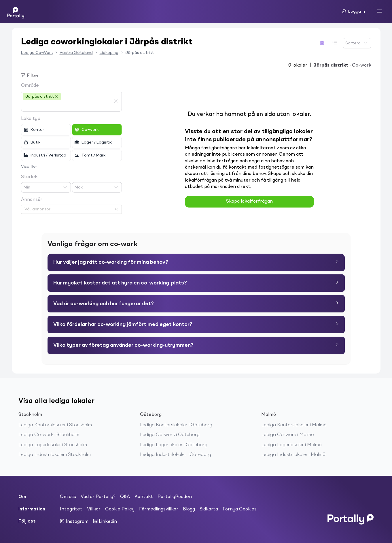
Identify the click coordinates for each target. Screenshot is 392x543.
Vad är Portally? (98, 497)
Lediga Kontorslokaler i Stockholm (55, 425)
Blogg (189, 509)
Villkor (94, 509)
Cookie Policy (120, 509)
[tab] (196, 262)
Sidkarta (209, 509)
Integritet (71, 509)
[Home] (16, 12)
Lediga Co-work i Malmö (288, 435)
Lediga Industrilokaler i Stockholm (55, 455)
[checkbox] (46, 130)
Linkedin (105, 521)
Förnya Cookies (240, 509)
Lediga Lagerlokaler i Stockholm (53, 445)
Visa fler (29, 167)
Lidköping (109, 53)
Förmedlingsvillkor (159, 509)
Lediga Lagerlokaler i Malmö (291, 445)
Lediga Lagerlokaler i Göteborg (174, 445)
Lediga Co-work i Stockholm (49, 435)
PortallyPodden (175, 497)
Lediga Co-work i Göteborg (170, 435)
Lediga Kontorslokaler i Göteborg (176, 425)
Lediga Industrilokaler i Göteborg (176, 455)
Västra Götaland (76, 53)
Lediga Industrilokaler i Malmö (293, 455)
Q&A (125, 497)
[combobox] (67, 106)
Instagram (74, 521)
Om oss (68, 497)
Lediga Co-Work (37, 53)
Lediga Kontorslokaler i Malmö (294, 425)
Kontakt (144, 497)
